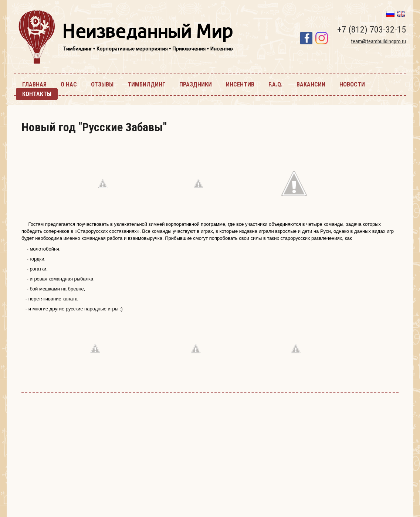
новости (352, 84)
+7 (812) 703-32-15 (372, 30)
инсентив (240, 84)
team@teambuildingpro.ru (378, 41)
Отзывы (102, 84)
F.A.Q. (275, 84)
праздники (196, 84)
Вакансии (311, 84)
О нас (69, 84)
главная (34, 84)
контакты (37, 94)
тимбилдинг (146, 84)
